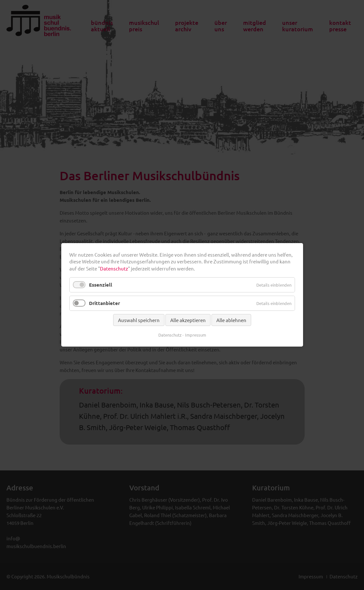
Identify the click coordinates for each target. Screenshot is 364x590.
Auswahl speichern (139, 320)
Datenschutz (114, 268)
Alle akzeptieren (188, 320)
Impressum (196, 335)
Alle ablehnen (231, 320)
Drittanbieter (104, 303)
